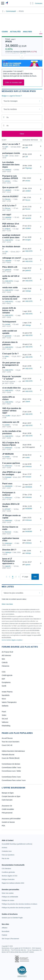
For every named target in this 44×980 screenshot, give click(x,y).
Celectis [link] (5, 662)
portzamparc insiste (11, 153)
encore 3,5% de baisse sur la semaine (9, 310)
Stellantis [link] (5, 706)
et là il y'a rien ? (9, 206)
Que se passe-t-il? (10, 187)
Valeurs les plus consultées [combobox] (13, 593)
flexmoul (8, 532)
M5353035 (9, 486)
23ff (6, 147)
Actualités (15, 32)
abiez (7, 356)
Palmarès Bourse (8, 755)
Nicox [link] (4, 699)
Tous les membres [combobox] (10, 109)
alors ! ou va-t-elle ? (11, 144)
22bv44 (28, 402)
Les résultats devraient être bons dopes (11, 165)
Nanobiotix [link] (6, 695)
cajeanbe (8, 217)
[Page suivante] (16, 577)
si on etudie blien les (11, 388)
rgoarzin (8, 566)
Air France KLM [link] (7, 652)
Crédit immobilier (8, 809)
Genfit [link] (4, 686)
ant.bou (8, 181)
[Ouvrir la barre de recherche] (31, 3)
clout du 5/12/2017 (10, 196)
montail (8, 324)
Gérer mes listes (7, 604)
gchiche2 (8, 336)
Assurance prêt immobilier (11, 819)
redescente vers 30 (11, 422)
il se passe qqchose (11, 463)
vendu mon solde (10, 288)
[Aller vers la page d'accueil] (7, 3)
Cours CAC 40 (7, 745)
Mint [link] (3, 659)
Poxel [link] (4, 712)
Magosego (29, 168)
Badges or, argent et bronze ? (12, 96)
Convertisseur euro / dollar (11, 771)
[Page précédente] (9, 577)
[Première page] (7, 577)
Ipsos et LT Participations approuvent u (8, 561)
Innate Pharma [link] (7, 692)
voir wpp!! (7, 215)
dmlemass (9, 448)
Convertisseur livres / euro (11, 777)
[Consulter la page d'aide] (33, 3)
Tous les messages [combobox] (11, 101)
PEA (3, 826)
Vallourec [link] (5, 722)
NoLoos (8, 199)
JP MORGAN (8, 454)
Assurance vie (7, 806)
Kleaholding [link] (6, 726)
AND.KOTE (9, 240)
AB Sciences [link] (6, 655)
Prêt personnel (7, 813)
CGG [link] (4, 672)
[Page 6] (13, 577)
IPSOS (9, 42)
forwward (8, 477)
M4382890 (29, 509)
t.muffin (8, 416)
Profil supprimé (30, 447)
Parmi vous (7, 484)
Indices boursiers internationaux (13, 751)
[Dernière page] (19, 577)
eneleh (7, 425)
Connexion (39, 3)
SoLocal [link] (5, 719)
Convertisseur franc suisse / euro (14, 780)
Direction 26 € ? (9, 550)
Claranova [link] (5, 666)
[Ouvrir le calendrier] (4, 117)
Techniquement (9, 322)
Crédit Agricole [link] (7, 675)
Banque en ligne (8, 793)
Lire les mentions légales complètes (12, 640)
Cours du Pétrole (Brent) (11, 758)
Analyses (27, 32)
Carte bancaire (7, 800)
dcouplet (28, 240)
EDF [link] (3, 679)
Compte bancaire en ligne (11, 796)
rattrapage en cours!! (12, 258)
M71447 (8, 509)
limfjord (8, 229)
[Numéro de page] (25, 577)
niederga (28, 291)
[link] (17, 844)
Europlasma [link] (6, 682)
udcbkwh (8, 190)
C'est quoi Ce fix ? (10, 354)
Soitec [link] (4, 715)
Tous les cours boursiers (11, 742)
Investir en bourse (8, 822)
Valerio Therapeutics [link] (9, 702)
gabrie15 (8, 270)
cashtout (8, 170)
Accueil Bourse (7, 738)
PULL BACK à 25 (10, 267)
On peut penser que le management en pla (11, 365)
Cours (5, 32)
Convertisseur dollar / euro (11, 767)
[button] (3, 3)
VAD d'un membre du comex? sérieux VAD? (12, 411)
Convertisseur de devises (11, 764)
